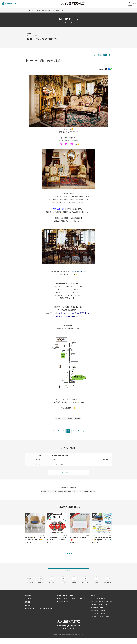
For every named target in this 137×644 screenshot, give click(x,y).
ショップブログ (33, 10)
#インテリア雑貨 (60, 492)
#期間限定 (35, 492)
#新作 (70, 492)
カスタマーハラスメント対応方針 (100, 623)
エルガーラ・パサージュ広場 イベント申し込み (72, 605)
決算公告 (29, 605)
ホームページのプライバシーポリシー (102, 607)
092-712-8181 (68, 634)
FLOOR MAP (106, 460)
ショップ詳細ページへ (68, 473)
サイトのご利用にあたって (98, 604)
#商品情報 (71, 419)
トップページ (69, 573)
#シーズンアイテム (47, 492)
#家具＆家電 (80, 419)
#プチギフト (101, 492)
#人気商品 (55, 419)
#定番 (63, 419)
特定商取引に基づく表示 (98, 617)
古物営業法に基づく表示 (98, 620)
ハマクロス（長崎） (64, 608)
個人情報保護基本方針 (97, 614)
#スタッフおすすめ (89, 492)
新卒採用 (29, 611)
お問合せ (93, 601)
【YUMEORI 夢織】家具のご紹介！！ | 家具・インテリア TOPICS (59, 10)
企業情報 (29, 601)
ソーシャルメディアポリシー (99, 610)
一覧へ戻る (69, 555)
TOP (25, 10)
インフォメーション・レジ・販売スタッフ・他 (40, 614)
